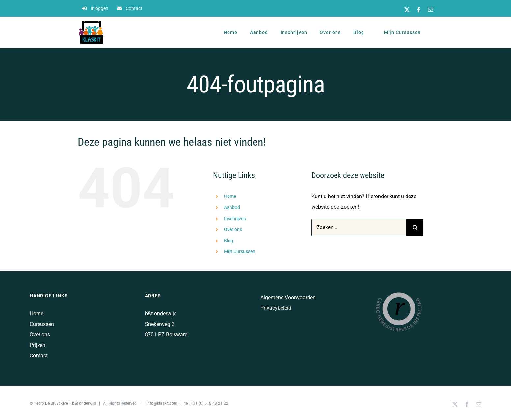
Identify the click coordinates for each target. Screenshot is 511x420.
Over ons (233, 229)
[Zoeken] (415, 227)
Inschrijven (235, 219)
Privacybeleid (276, 308)
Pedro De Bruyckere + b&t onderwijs (65, 403)
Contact (39, 356)
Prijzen (38, 345)
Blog (229, 241)
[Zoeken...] (359, 227)
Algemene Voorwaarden (288, 297)
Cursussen (42, 324)
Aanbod (232, 207)
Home (230, 196)
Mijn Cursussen (240, 251)
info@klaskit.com (162, 403)
